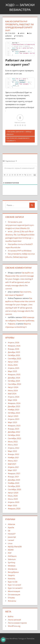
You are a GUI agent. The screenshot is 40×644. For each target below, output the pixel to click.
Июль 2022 (13, 442)
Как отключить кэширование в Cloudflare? (18, 139)
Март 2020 (12, 505)
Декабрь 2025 (14, 352)
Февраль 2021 (14, 473)
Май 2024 (12, 394)
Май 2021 (12, 464)
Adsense (11, 524)
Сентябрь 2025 (14, 358)
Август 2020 (13, 493)
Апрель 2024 (14, 397)
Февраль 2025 (14, 374)
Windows (12, 566)
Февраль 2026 (14, 346)
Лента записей (14, 620)
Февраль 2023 (14, 426)
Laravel (11, 540)
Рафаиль (12, 324)
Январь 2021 (13, 477)
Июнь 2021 (13, 461)
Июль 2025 (13, 365)
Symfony (12, 562)
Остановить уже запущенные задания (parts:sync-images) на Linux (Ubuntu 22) (20, 225)
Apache (11, 527)
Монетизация (14, 591)
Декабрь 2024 (14, 378)
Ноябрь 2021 (14, 457)
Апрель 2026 (14, 342)
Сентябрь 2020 (14, 489)
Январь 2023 (13, 429)
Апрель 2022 (14, 448)
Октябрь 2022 (14, 435)
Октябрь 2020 (14, 486)
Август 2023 (13, 416)
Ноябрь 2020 (14, 483)
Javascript (12, 537)
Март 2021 (12, 470)
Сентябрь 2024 (14, 384)
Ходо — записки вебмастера (20, 7)
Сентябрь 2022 (14, 438)
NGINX (11, 550)
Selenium (12, 559)
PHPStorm (12, 556)
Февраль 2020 (14, 509)
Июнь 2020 (13, 499)
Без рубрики (13, 572)
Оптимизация (14, 594)
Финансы (12, 601)
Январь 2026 (13, 349)
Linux (10, 543)
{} (28, 175)
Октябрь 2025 (14, 355)
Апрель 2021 (14, 467)
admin (22, 33)
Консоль (12, 578)
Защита (11, 575)
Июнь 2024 (13, 390)
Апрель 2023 (14, 419)
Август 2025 (13, 362)
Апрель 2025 (14, 368)
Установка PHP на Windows (20, 251)
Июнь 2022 (13, 445)
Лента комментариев (17, 623)
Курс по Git (13, 582)
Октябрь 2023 (14, 413)
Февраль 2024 (14, 403)
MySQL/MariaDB (15, 547)
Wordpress (12, 569)
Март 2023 (12, 422)
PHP (10, 553)
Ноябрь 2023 (14, 410)
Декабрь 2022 (14, 432)
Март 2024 (12, 400)
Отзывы (11, 598)
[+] (30, 175)
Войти (11, 616)
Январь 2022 (13, 454)
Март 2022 (12, 451)
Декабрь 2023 (14, 406)
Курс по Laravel (14, 585)
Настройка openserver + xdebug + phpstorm (19, 133)
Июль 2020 (13, 496)
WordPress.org (14, 626)
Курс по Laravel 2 (15, 588)
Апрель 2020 (14, 502)
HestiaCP (12, 534)
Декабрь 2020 (14, 480)
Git (9, 531)
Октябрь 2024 (14, 381)
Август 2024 (13, 387)
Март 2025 (12, 371)
